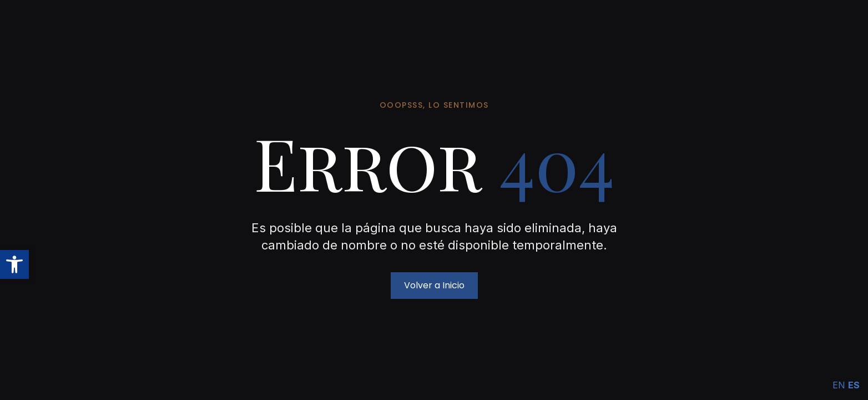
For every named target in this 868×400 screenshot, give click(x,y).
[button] (14, 264)
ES (854, 385)
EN (839, 385)
